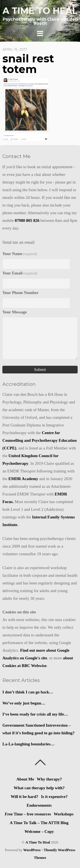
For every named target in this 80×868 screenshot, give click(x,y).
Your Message (15, 312)
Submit (40, 369)
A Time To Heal (38, 842)
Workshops (64, 814)
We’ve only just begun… (24, 703)
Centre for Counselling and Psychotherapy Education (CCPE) (39, 440)
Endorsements (39, 805)
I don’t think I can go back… (28, 692)
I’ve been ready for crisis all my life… (35, 714)
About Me (25, 779)
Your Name (20, 254)
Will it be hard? (24, 797)
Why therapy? (49, 779)
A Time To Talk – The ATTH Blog (39, 823)
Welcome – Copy (39, 831)
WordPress (32, 850)
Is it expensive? (54, 797)
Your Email (20, 273)
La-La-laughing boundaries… (28, 744)
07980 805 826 (27, 220)
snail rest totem (28, 64)
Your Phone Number (20, 293)
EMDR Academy (23, 479)
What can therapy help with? (39, 788)
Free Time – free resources (28, 814)
